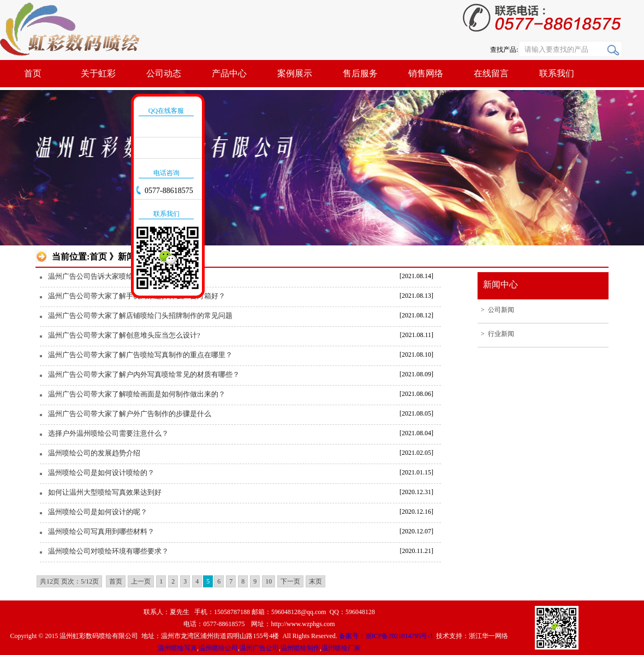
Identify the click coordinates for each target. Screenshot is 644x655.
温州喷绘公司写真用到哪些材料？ (101, 531)
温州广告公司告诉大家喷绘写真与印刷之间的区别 (126, 276)
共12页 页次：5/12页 (69, 581)
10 (269, 581)
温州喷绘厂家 (341, 648)
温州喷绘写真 (177, 648)
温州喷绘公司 (218, 648)
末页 (315, 581)
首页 (33, 73)
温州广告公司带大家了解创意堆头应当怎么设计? (124, 335)
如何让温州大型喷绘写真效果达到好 (105, 492)
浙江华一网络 (488, 636)
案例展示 (295, 73)
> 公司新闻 (496, 310)
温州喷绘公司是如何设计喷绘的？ (101, 473)
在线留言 (491, 73)
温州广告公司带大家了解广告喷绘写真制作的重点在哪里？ (140, 355)
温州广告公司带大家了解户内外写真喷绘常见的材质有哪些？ (144, 374)
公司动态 (164, 73)
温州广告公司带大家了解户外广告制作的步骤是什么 (130, 414)
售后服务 (360, 73)
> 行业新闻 (496, 334)
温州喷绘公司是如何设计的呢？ (98, 512)
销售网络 (426, 73)
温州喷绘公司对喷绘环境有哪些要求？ (108, 551)
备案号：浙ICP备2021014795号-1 (387, 636)
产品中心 (229, 73)
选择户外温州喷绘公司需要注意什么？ (108, 433)
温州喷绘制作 (300, 648)
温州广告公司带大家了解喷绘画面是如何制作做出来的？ (137, 394)
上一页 (141, 581)
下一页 (290, 581)
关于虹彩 (98, 73)
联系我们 (557, 73)
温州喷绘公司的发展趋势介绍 (94, 453)
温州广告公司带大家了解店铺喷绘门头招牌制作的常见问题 (140, 316)
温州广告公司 (259, 648)
